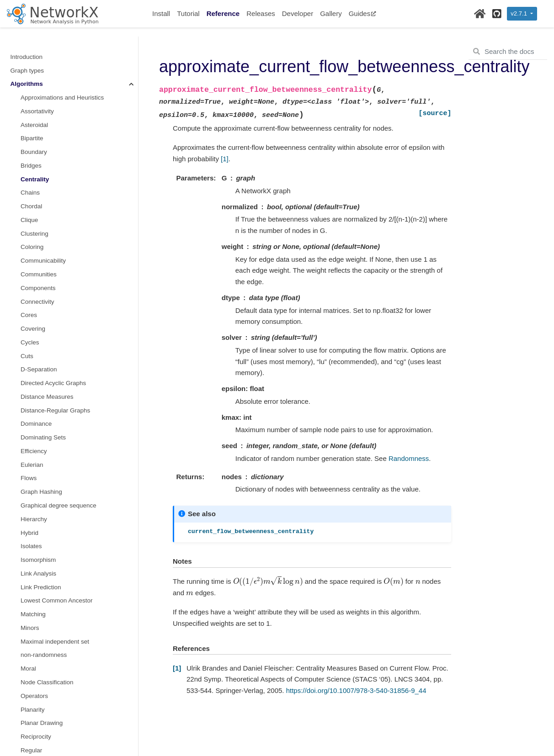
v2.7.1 (519, 13)
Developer (298, 13)
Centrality (35, 117)
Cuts (27, 293)
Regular (31, 688)
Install (161, 13)
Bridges (31, 103)
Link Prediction (41, 525)
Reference (223, 13)
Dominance (36, 361)
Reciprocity (36, 674)
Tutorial (188, 13)
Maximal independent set (55, 579)
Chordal (31, 144)
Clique (29, 157)
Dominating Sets (43, 375)
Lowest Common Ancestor (57, 538)
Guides (363, 13)
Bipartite (32, 76)
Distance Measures (47, 334)
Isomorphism (38, 497)
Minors (30, 565)
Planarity (33, 647)
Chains (30, 130)
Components (38, 225)
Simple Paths (39, 742)
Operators (34, 633)
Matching (33, 552)
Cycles (30, 280)
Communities (39, 212)
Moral (28, 606)
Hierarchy (34, 457)
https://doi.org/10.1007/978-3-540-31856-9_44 (356, 690)
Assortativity (37, 49)
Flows (29, 415)
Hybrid (29, 470)
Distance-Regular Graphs (55, 348)
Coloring (32, 184)
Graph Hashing (41, 429)
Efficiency (34, 389)
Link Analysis (38, 511)
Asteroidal (34, 62)
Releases (261, 13)
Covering (33, 266)
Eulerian (32, 402)
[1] (225, 159)
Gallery (331, 13)
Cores (29, 252)
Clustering (35, 171)
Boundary (34, 89)
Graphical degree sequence (59, 443)
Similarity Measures (48, 728)
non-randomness (44, 592)
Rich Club (34, 701)
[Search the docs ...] (508, 52)
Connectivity (37, 239)
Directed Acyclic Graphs (53, 320)
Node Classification (47, 620)
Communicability (43, 198)
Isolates (31, 484)
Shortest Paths (41, 715)
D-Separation (39, 307)
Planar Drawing (42, 660)
